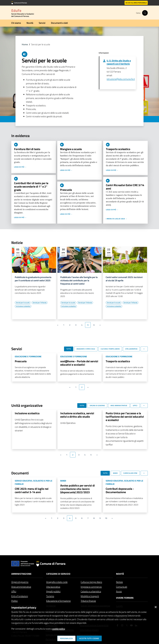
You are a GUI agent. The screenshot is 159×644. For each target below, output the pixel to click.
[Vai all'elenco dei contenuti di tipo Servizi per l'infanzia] (40, 303)
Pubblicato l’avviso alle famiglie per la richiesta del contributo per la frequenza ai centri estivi (79, 280)
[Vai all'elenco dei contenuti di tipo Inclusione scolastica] (23, 306)
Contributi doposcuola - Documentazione (120, 490)
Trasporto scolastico (118, 149)
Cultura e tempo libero (91, 582)
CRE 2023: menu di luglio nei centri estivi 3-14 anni (32, 490)
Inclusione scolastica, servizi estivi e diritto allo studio (77, 415)
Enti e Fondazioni (20, 596)
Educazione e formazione (58, 601)
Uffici (14, 591)
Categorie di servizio (58, 574)
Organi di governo (20, 582)
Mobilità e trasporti (90, 596)
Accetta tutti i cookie (89, 638)
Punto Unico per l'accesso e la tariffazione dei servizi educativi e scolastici (125, 417)
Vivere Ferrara (125, 598)
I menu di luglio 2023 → (117, 219)
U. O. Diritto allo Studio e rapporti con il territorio (119, 62)
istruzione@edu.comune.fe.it (121, 79)
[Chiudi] (156, 607)
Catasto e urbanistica (91, 591)
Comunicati (122, 587)
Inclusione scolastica (27, 413)
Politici (14, 601)
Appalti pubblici (53, 591)
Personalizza (66, 638)
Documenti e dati (59, 23)
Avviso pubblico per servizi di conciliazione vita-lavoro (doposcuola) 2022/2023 (78, 489)
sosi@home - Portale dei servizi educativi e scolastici (79, 363)
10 (106, 518)
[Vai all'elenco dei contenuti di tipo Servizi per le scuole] (23, 303)
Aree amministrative (21, 587)
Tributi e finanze (88, 601)
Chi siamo (16, 23)
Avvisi (119, 591)
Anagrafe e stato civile (57, 582)
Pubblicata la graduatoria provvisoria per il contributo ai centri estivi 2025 (33, 279)
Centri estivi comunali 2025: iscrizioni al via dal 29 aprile (124, 279)
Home (25, 44)
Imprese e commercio (91, 587)
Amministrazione (21, 574)
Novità (30, 23)
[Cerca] (145, 13)
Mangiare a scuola (71, 149)
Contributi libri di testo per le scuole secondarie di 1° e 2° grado (31, 186)
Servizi (42, 23)
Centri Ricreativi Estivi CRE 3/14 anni (125, 187)
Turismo (50, 596)
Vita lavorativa (53, 587)
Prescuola (66, 190)
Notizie (119, 582)
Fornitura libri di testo (27, 149)
